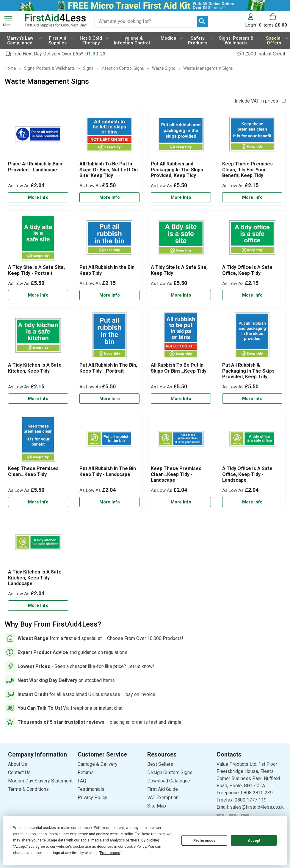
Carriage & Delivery (98, 764)
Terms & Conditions (28, 789)
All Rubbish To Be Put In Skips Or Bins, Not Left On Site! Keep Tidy (109, 169)
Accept (254, 841)
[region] (38, 136)
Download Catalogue (169, 781)
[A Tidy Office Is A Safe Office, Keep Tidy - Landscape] (252, 461)
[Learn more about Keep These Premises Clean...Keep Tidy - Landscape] (181, 502)
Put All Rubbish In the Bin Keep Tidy (107, 270)
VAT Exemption (163, 798)
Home (10, 68)
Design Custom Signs (170, 772)
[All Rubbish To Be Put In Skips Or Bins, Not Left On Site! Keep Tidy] (109, 156)
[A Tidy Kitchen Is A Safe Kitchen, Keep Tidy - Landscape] (38, 564)
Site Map (157, 806)
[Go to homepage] (56, 21)
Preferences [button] (110, 853)
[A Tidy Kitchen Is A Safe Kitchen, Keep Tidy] (38, 358)
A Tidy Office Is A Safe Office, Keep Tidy (247, 270)
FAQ (82, 781)
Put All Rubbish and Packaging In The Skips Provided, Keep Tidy (177, 169)
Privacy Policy (93, 798)
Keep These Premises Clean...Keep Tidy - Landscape (176, 474)
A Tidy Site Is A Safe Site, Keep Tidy (179, 270)
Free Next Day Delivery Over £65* (48, 54)
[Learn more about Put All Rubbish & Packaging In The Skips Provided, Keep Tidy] (252, 399)
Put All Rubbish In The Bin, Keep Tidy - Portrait (108, 368)
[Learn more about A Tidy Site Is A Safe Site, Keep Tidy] (181, 295)
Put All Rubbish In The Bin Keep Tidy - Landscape (108, 471)
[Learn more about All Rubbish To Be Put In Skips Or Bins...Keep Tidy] (181, 399)
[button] (252, 20)
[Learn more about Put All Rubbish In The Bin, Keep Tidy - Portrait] (109, 399)
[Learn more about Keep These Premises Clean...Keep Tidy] (38, 502)
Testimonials (91, 789)
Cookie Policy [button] (135, 847)
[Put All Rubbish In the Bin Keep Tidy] (109, 257)
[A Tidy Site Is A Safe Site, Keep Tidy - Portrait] (38, 257)
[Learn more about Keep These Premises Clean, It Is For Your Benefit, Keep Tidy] (252, 197)
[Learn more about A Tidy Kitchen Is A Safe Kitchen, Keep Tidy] (38, 399)
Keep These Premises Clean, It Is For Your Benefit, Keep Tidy (247, 169)
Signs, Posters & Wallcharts (50, 68)
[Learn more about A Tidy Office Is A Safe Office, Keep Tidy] (252, 295)
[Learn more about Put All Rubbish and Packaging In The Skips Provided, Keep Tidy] (181, 197)
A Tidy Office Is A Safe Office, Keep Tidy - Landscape (247, 474)
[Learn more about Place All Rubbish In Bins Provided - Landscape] (38, 197)
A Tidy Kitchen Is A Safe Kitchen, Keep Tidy (35, 368)
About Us (18, 764)
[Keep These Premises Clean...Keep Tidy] (38, 461)
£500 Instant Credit (265, 54)
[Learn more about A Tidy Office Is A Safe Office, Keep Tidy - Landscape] (252, 502)
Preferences (204, 841)
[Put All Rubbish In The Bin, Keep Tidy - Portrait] (109, 358)
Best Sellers (160, 764)
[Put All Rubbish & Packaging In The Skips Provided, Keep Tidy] (252, 358)
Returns (86, 772)
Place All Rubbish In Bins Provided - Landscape (35, 167)
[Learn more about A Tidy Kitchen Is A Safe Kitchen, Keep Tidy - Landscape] (38, 606)
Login (251, 25)
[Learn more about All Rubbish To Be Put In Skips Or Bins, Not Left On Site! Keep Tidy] (109, 197)
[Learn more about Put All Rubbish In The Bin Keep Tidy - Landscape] (109, 502)
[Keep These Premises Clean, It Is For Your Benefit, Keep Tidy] (252, 156)
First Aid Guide (163, 789)
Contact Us (19, 772)
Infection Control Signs (123, 68)
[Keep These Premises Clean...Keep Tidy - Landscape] (181, 461)
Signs (88, 68)
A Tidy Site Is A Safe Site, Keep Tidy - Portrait (36, 270)
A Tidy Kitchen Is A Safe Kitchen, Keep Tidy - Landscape (35, 578)
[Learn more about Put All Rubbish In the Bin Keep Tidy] (109, 295)
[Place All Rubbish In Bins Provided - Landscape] (38, 156)
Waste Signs (164, 68)
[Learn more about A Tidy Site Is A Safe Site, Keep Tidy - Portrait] (38, 295)
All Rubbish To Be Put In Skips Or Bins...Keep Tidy (179, 368)
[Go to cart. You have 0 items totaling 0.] (273, 20)
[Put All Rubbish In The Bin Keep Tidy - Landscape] (109, 461)
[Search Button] (202, 22)
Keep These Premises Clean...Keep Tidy (33, 471)
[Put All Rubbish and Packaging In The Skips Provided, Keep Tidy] (181, 156)
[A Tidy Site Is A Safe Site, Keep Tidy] (181, 257)
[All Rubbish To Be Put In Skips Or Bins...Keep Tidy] (181, 358)
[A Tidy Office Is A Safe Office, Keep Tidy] (252, 257)
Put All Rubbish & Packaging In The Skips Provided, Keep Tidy (248, 371)
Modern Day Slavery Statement (40, 781)
